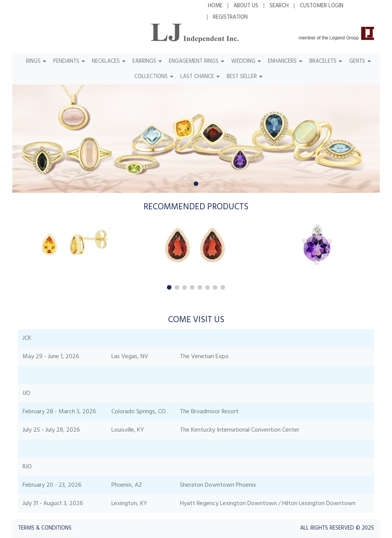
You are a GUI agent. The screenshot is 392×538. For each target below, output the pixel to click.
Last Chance (197, 77)
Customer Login (322, 6)
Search (279, 6)
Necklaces (106, 61)
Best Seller (242, 77)
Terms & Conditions (45, 528)
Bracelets (323, 61)
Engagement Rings (194, 61)
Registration (230, 17)
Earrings (144, 61)
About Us (246, 6)
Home (215, 6)
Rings (33, 61)
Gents (357, 61)
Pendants (66, 61)
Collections (151, 77)
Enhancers (282, 61)
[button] (196, 184)
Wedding (243, 61)
